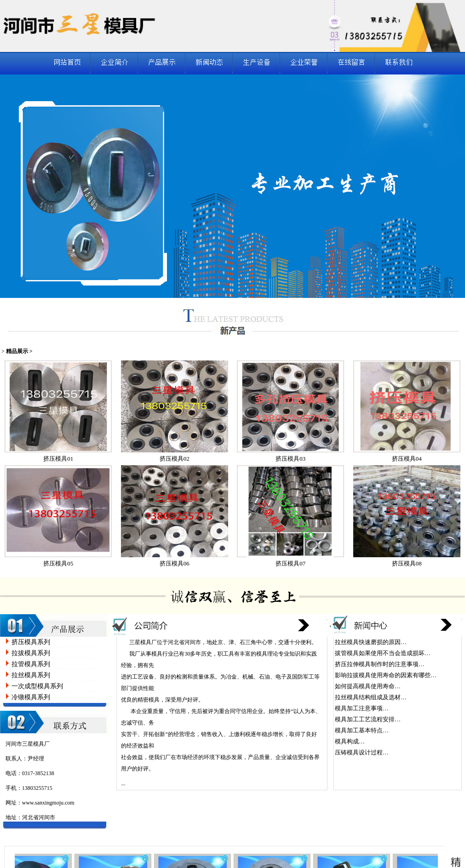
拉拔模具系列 (31, 653)
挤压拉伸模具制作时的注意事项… (380, 664)
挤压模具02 (175, 459)
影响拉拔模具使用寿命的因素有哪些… (386, 675)
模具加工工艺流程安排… (368, 719)
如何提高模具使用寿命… (368, 686)
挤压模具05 (58, 563)
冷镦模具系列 (31, 697)
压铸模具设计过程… (362, 752)
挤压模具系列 (31, 642)
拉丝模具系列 (31, 675)
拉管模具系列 (31, 664)
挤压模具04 (407, 459)
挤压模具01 (58, 459)
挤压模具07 (290, 563)
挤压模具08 (407, 563)
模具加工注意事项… (362, 708)
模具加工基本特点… (362, 730)
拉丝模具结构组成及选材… (371, 697)
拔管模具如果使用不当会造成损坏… (383, 653)
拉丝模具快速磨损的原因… (371, 642)
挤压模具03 (290, 459)
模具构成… (350, 741)
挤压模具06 (175, 563)
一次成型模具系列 (37, 686)
